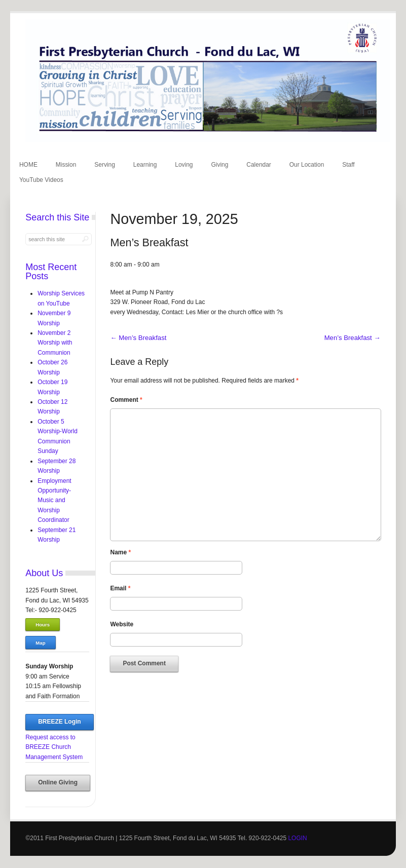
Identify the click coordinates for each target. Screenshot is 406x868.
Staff (348, 165)
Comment (126, 400)
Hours (43, 625)
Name (120, 552)
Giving (219, 165)
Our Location (307, 165)
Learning (145, 165)
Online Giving (58, 782)
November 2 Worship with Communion (55, 343)
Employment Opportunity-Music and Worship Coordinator (54, 501)
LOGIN (297, 838)
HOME (28, 165)
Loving (184, 165)
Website (122, 624)
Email (120, 588)
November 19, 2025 (174, 219)
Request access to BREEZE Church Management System (54, 747)
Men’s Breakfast (138, 338)
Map (40, 643)
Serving (105, 165)
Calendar (259, 165)
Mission (66, 165)
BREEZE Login (59, 722)
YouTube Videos (41, 180)
